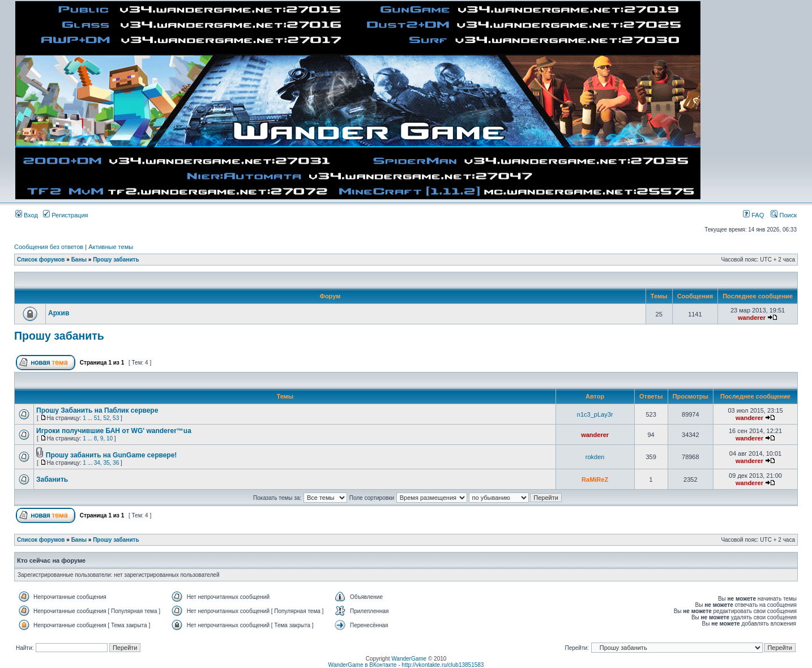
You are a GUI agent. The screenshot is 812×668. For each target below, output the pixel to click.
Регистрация (65, 215)
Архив (59, 313)
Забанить (52, 479)
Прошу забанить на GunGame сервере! (112, 455)
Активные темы (111, 247)
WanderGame (409, 659)
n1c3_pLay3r (595, 414)
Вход (27, 215)
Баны (79, 260)
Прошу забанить (116, 260)
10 (110, 438)
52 (106, 418)
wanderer (752, 318)
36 (116, 463)
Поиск (784, 215)
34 (97, 463)
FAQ (753, 215)
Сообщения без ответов (49, 247)
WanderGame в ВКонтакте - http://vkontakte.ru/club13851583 (406, 665)
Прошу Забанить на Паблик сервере (97, 410)
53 (116, 418)
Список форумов (41, 260)
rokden (595, 457)
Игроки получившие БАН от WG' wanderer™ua (114, 431)
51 (97, 418)
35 (106, 463)
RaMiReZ (595, 479)
